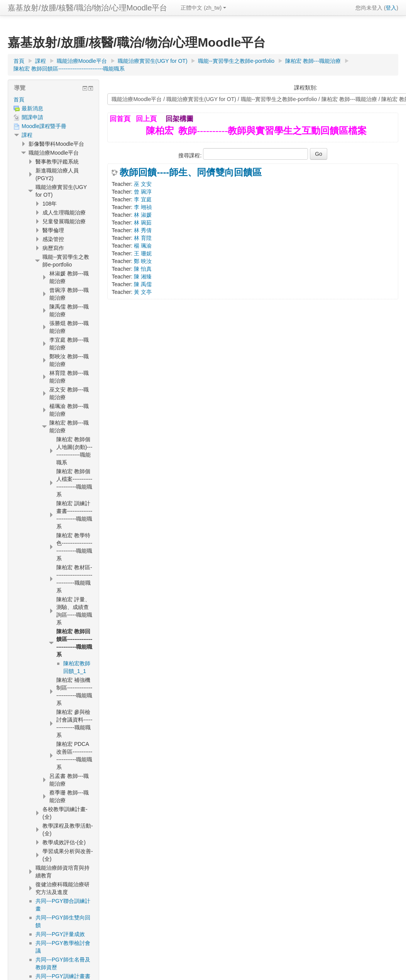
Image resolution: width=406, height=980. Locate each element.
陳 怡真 (143, 269)
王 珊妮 (143, 253)
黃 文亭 (143, 292)
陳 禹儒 (143, 284)
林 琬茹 (143, 223)
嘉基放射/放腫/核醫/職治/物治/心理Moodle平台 (87, 8)
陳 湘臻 (143, 277)
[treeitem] (53, 100)
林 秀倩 (143, 230)
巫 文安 (143, 184)
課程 (27, 135)
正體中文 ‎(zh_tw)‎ (203, 8)
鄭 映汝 (143, 261)
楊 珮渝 (143, 246)
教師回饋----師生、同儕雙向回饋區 (191, 172)
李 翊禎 (143, 207)
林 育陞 (143, 238)
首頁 (19, 100)
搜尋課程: (191, 155)
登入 (391, 8)
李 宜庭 (143, 199)
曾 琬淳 (143, 192)
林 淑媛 (143, 215)
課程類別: (306, 88)
